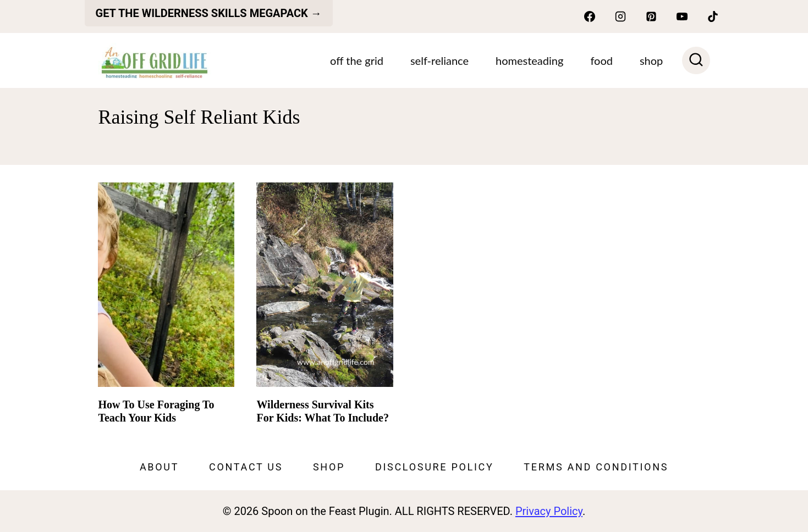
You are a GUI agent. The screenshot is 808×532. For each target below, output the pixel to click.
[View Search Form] (696, 61)
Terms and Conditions (596, 467)
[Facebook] (590, 16)
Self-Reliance (439, 60)
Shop (329, 467)
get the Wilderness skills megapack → (209, 13)
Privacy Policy (549, 511)
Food (601, 60)
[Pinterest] (651, 16)
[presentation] (166, 285)
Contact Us (246, 467)
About (159, 467)
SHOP (651, 60)
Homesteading (529, 60)
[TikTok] (713, 16)
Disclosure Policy (435, 467)
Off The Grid (357, 60)
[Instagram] (620, 16)
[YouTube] (682, 16)
